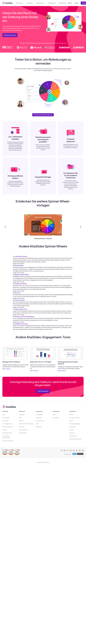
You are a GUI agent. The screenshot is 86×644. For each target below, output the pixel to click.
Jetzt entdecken (43, 391)
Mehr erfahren (6, 369)
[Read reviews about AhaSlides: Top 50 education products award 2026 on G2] (11, 452)
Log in (76, 3)
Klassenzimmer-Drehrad (43, 238)
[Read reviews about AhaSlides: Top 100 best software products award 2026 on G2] (5, 452)
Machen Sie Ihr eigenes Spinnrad (43, 115)
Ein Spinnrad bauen (10, 35)
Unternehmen (62, 3)
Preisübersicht (52, 3)
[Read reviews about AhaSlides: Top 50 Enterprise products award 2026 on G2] (17, 452)
